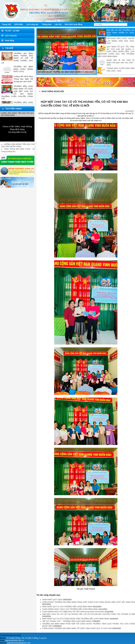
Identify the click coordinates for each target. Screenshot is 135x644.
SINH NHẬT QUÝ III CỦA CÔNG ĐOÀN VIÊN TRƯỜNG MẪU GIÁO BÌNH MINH (76, 619)
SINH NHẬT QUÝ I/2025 (53, 600)
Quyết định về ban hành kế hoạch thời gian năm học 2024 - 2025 (121, 62)
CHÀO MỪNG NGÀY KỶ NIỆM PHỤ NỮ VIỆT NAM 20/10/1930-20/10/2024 (74, 612)
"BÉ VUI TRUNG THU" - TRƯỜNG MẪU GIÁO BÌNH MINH (67, 621)
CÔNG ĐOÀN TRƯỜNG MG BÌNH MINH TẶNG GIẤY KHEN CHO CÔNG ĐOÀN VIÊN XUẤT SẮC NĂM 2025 (89, 602)
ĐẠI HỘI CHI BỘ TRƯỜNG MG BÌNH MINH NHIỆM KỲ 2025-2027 (121, 33)
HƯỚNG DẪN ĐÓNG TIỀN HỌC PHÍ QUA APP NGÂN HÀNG (18, 145)
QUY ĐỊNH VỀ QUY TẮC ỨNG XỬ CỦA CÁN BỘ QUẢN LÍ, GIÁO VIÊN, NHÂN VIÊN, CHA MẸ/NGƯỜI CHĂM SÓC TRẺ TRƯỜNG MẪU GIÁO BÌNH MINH (116, 52)
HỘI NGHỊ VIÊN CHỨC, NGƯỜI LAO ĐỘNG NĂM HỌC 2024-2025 (121, 41)
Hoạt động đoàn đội (53, 91)
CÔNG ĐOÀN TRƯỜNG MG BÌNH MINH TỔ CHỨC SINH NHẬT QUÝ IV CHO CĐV (77, 628)
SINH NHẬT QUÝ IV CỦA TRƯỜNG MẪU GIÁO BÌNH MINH (68, 607)
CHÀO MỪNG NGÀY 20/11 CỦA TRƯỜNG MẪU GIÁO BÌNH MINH (70, 609)
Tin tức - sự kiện (12, 31)
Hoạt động (10, 41)
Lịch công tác (11, 36)
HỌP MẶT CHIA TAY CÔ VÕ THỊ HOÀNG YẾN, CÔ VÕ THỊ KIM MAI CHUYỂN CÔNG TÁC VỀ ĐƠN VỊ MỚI (89, 614)
